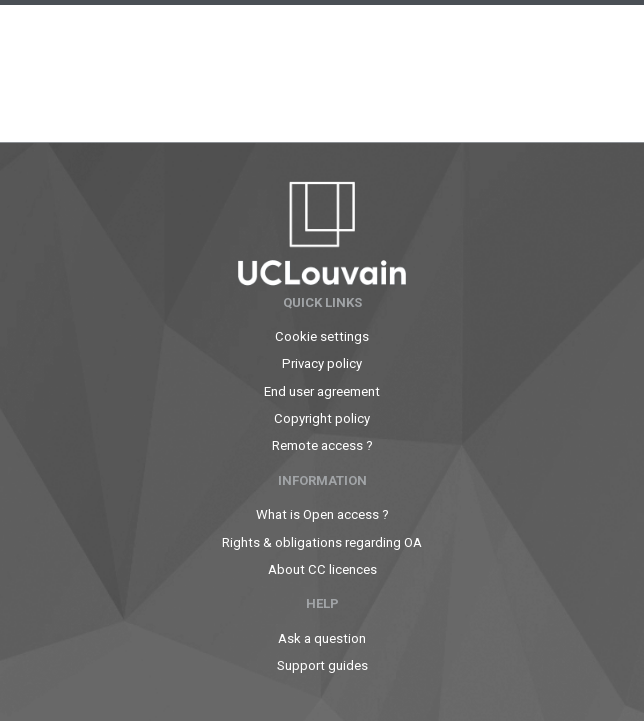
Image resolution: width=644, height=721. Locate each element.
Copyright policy (322, 418)
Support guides (322, 665)
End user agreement (322, 391)
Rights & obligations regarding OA (322, 542)
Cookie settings (322, 336)
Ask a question (322, 638)
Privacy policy (322, 363)
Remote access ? (322, 445)
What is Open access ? (322, 514)
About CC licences (322, 569)
